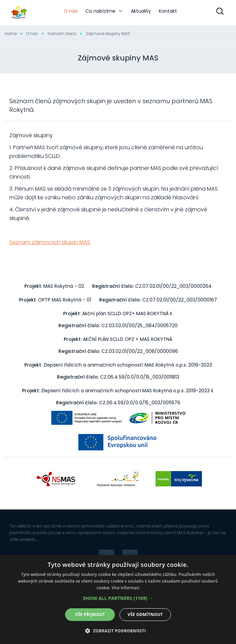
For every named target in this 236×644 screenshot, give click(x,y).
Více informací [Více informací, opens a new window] (125, 588)
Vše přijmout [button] (90, 614)
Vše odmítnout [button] (145, 614)
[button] (118, 598)
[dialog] (118, 599)
